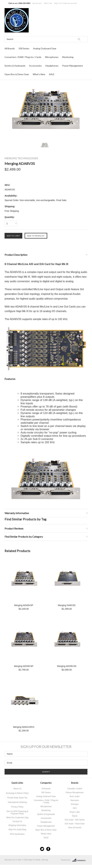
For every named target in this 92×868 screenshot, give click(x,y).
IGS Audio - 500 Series (75, 820)
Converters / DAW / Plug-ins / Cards (23, 57)
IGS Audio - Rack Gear (75, 824)
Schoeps (75, 804)
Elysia (75, 816)
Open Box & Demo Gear (17, 74)
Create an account (70, 3)
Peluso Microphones (75, 793)
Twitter (42, 849)
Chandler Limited (75, 789)
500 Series (24, 48)
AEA (75, 808)
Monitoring (68, 57)
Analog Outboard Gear (45, 48)
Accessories (35, 66)
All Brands (10, 48)
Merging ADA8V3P (24, 605)
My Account (37, 3)
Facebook (48, 849)
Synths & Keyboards (15, 66)
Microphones (52, 57)
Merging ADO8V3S (67, 666)
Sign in (57, 3)
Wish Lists (48, 3)
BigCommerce (80, 860)
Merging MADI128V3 (24, 727)
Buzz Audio (75, 796)
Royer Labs (75, 812)
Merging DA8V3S (67, 605)
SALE (52, 74)
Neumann (75, 800)
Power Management (73, 66)
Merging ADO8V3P (24, 666)
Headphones (52, 66)
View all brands (75, 828)
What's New (39, 74)
